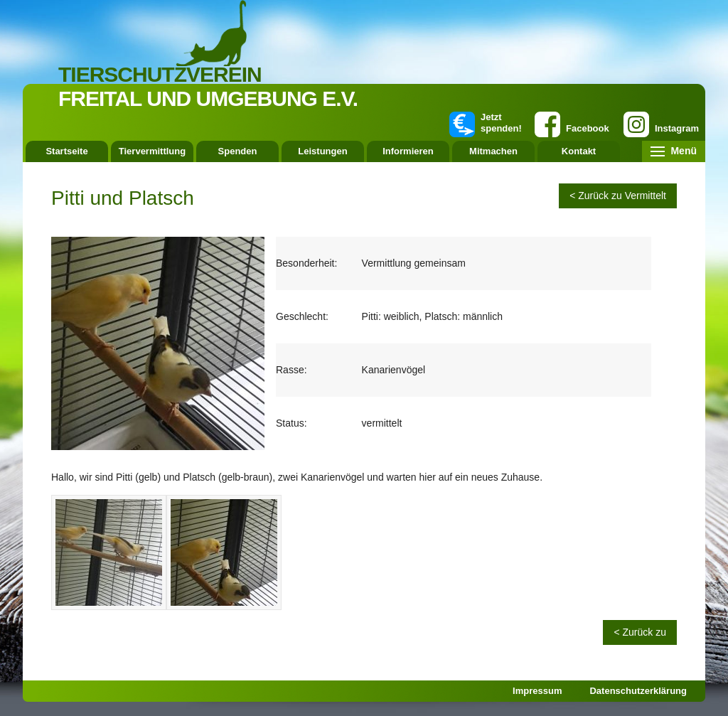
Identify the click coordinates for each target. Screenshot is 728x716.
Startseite (66, 151)
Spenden (238, 151)
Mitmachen (493, 151)
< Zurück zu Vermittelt (618, 196)
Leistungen (322, 151)
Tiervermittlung (152, 151)
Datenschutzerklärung (638, 691)
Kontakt (579, 151)
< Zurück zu (640, 632)
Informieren (408, 151)
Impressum (537, 691)
